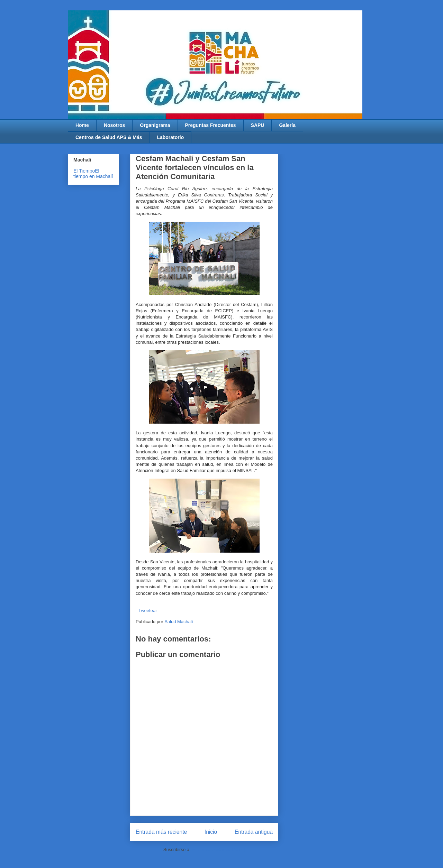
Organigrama (155, 125)
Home (82, 125)
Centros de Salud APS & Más (109, 137)
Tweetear (148, 611)
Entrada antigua (254, 832)
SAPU (258, 125)
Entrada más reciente (161, 832)
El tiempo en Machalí (93, 174)
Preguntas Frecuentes (211, 125)
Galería (287, 125)
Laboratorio (170, 137)
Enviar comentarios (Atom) (218, 849)
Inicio (211, 832)
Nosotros (114, 125)
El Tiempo (84, 171)
